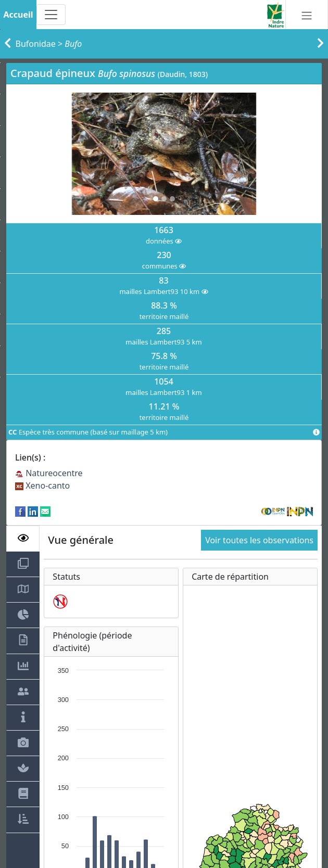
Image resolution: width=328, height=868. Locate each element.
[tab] (23, 539)
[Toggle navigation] (51, 15)
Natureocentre (49, 473)
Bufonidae (36, 44)
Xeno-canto (42, 486)
